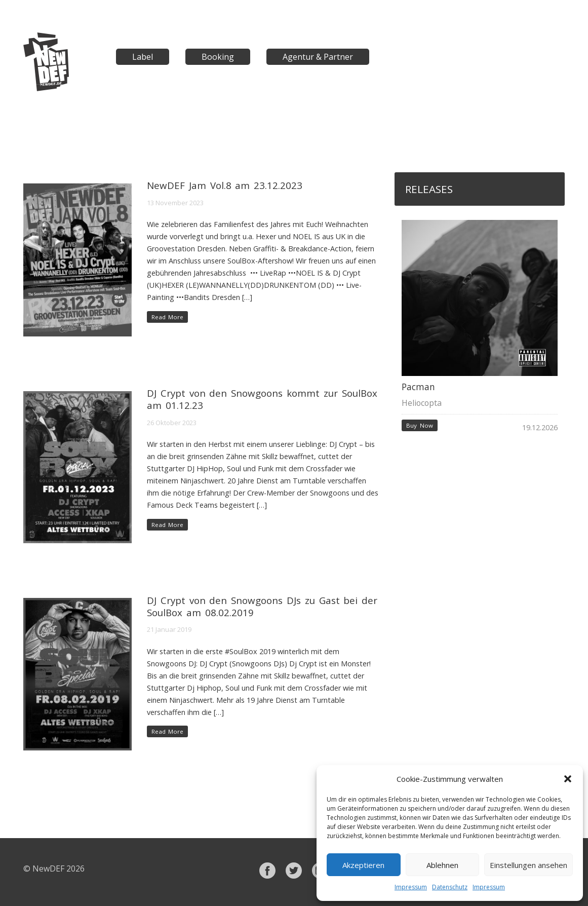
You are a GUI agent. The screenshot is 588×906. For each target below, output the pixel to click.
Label (143, 57)
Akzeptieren (363, 865)
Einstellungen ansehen (528, 865)
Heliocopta (422, 403)
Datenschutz (450, 887)
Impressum (411, 887)
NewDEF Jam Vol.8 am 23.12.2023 (225, 185)
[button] (568, 779)
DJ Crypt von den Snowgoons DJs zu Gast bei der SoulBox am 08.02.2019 (262, 606)
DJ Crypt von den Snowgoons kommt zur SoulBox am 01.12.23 (262, 399)
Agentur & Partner (318, 57)
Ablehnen (442, 865)
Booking (218, 57)
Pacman (418, 387)
